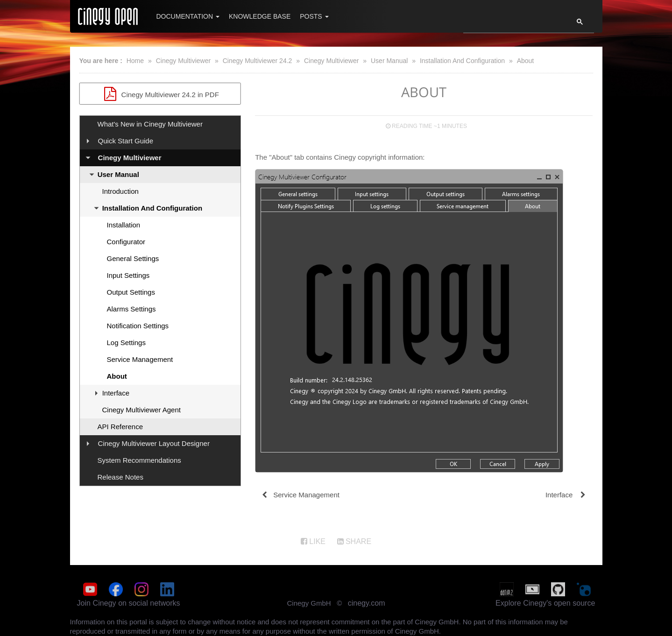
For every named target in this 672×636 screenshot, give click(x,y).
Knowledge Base (260, 16)
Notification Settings (138, 326)
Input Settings (128, 275)
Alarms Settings (131, 309)
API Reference (120, 427)
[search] (513, 24)
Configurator (126, 242)
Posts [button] (314, 16)
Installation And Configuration (462, 61)
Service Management (140, 359)
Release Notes (120, 477)
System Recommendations (139, 460)
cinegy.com (367, 603)
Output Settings (131, 292)
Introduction (120, 191)
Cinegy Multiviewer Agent (141, 410)
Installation (124, 225)
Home (135, 61)
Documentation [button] (188, 16)
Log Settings (126, 343)
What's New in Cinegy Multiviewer (150, 124)
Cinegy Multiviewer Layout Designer (154, 443)
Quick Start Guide (126, 141)
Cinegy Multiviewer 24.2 (258, 61)
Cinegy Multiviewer (183, 61)
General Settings (133, 258)
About (526, 61)
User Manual (389, 61)
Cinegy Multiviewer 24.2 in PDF (160, 94)
